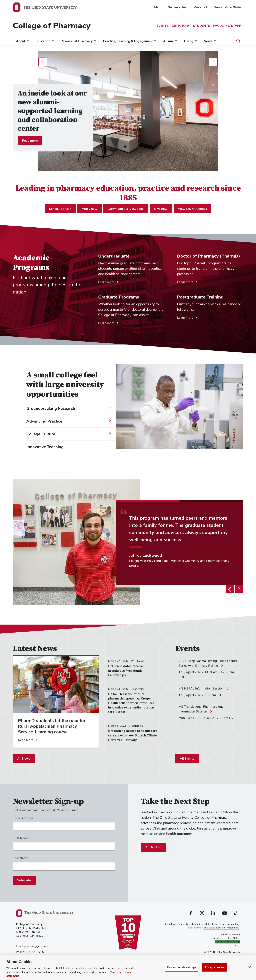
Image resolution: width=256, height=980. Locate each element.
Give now (161, 209)
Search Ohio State (227, 7)
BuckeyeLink (177, 7)
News (208, 41)
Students (201, 26)
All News (24, 759)
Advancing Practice (44, 421)
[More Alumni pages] (175, 42)
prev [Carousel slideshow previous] (43, 62)
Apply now (90, 209)
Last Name (20, 858)
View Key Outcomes (192, 209)
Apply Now (153, 847)
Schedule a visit (60, 209)
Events (162, 26)
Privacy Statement (230, 934)
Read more (30, 141)
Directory (181, 26)
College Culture (41, 434)
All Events (187, 759)
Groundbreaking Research (51, 408)
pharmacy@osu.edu (36, 946)
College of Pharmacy (52, 26)
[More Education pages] (52, 42)
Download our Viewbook (126, 209)
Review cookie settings (182, 968)
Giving (189, 41)
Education (43, 41)
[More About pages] (27, 42)
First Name (21, 838)
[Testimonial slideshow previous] (230, 589)
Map (157, 7)
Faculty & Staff (227, 26)
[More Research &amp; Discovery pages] (94, 42)
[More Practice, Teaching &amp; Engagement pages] (154, 42)
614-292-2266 (35, 952)
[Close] (250, 968)
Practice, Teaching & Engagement (128, 41)
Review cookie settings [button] (228, 942)
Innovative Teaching (45, 447)
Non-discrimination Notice (226, 938)
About (21, 41)
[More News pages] (214, 42)
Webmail (200, 7)
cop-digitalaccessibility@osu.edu (222, 928)
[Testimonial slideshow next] (239, 589)
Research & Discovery (77, 41)
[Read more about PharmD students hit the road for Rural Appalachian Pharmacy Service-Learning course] (28, 740)
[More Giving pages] (195, 42)
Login (237, 945)
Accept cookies (214, 968)
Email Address (23, 818)
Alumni (168, 41)
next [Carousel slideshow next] (213, 62)
